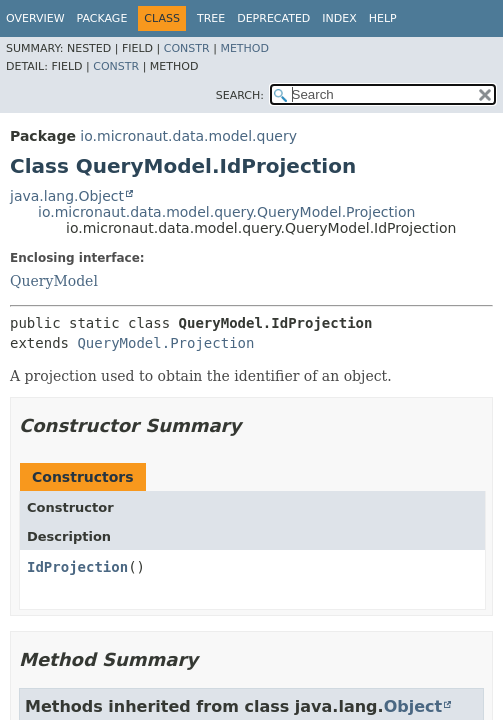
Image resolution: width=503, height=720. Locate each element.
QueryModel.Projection (165, 343)
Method (244, 48)
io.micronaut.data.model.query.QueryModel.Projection (226, 212)
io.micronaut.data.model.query (188, 136)
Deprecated (273, 18)
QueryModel (54, 281)
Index (339, 18)
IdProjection (77, 567)
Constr (187, 48)
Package (102, 18)
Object (413, 706)
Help (383, 18)
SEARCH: (240, 95)
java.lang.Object (67, 196)
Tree (211, 18)
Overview (35, 18)
